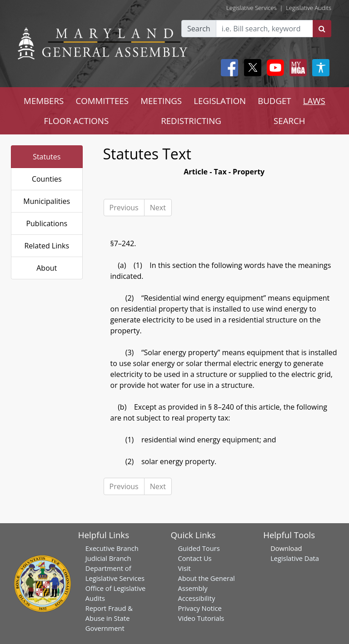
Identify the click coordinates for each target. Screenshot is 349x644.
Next (158, 208)
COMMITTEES (102, 101)
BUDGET (274, 101)
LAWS (314, 101)
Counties (47, 179)
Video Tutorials (201, 618)
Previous (124, 208)
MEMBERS (44, 101)
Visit (184, 568)
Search (199, 29)
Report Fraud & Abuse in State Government (109, 618)
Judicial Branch (108, 558)
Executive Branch (112, 548)
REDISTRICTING (191, 121)
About (47, 268)
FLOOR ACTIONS (77, 121)
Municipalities (47, 201)
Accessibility (196, 598)
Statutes (47, 157)
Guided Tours (199, 548)
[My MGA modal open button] (296, 68)
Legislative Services (252, 8)
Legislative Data (295, 558)
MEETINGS (161, 101)
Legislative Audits (309, 8)
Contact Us (194, 558)
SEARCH (289, 121)
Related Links (47, 246)
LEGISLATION (220, 101)
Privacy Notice (199, 608)
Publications (47, 223)
